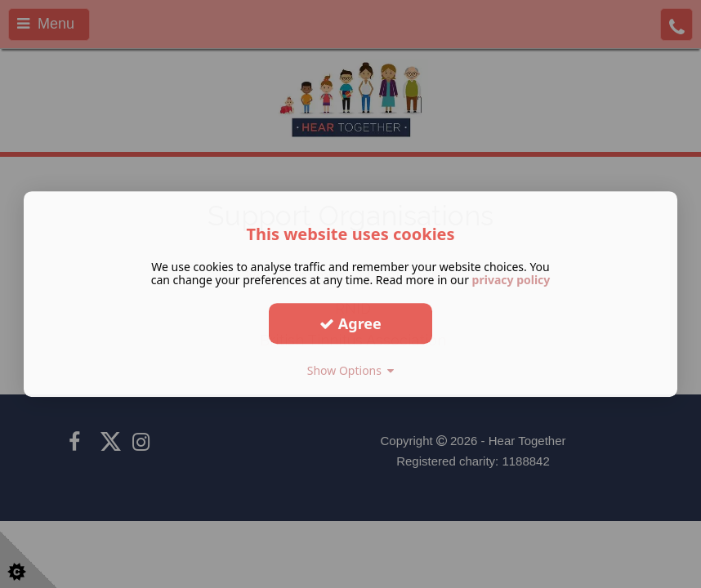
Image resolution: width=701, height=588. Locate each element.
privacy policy (511, 280)
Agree (350, 323)
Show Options (351, 370)
